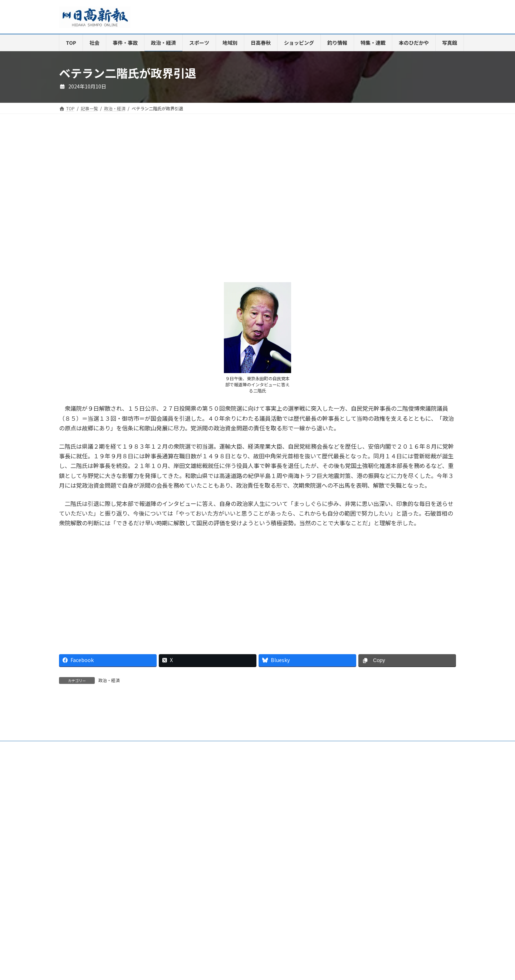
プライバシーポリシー (404, 828)
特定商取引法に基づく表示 (342, 828)
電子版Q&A (174, 828)
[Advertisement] (156, 205)
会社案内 (74, 828)
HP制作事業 (211, 828)
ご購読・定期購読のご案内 (123, 828)
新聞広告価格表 (287, 828)
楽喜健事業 (247, 828)
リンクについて (80, 833)
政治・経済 (109, 680)
